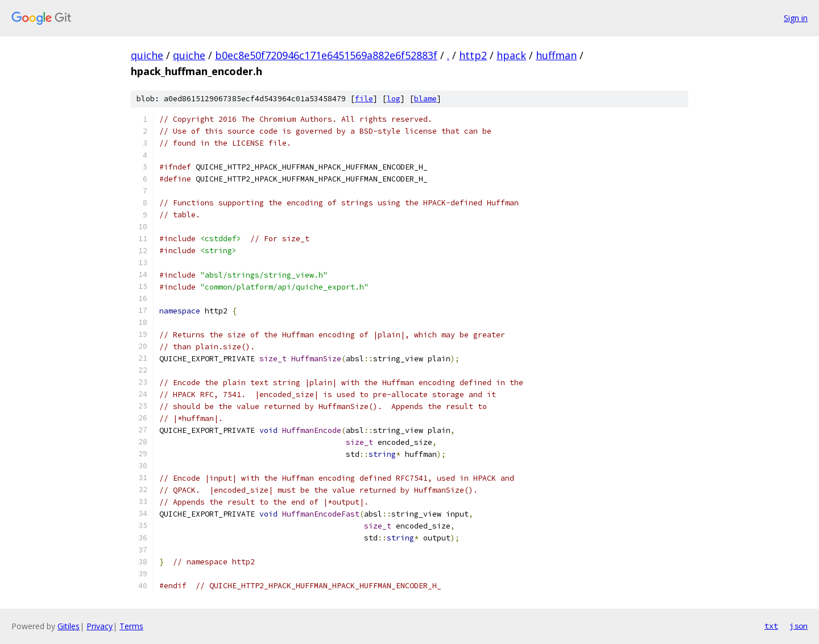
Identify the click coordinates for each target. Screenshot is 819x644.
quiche (147, 55)
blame (425, 99)
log (394, 99)
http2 (473, 55)
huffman (556, 55)
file (364, 99)
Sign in (796, 18)
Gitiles (69, 626)
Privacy (100, 626)
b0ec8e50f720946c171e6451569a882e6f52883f (326, 55)
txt (771, 626)
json (799, 626)
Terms (131, 626)
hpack (511, 55)
